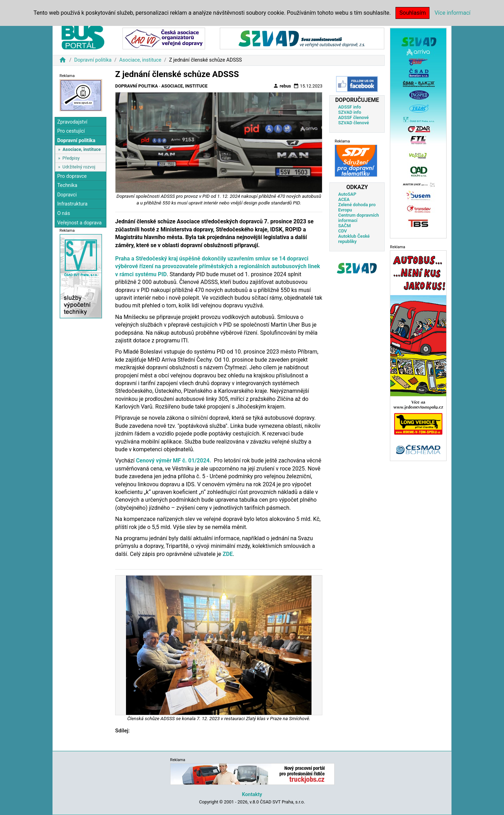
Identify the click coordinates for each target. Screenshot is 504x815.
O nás (64, 213)
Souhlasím (412, 13)
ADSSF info (349, 107)
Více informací (452, 13)
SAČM (344, 226)
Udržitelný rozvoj (79, 167)
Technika (67, 185)
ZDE (228, 554)
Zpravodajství (72, 122)
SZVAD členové (353, 123)
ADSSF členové (353, 117)
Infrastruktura (72, 204)
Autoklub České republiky (354, 239)
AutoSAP (347, 194)
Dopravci (67, 195)
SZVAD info (350, 112)
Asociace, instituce (140, 60)
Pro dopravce (72, 176)
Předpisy (71, 158)
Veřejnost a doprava (79, 223)
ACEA (344, 199)
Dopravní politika (93, 60)
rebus (282, 86)
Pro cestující (71, 131)
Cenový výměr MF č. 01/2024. (173, 461)
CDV (342, 231)
